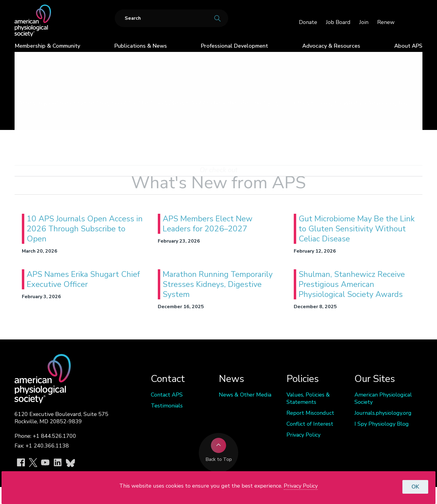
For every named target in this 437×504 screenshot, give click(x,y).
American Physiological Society (383, 398)
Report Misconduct (310, 413)
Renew (386, 22)
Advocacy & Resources (331, 46)
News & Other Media (245, 395)
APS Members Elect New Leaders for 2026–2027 (208, 224)
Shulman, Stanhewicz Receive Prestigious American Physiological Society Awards (352, 284)
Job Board (338, 22)
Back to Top (219, 450)
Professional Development (234, 46)
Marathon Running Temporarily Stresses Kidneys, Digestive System (218, 284)
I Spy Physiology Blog (382, 424)
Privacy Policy (303, 435)
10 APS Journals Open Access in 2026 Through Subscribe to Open (85, 229)
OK (415, 487)
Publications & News (141, 46)
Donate (308, 22)
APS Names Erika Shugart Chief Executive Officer (83, 279)
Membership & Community (47, 46)
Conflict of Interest (310, 424)
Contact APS (167, 395)
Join (364, 22)
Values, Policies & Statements (308, 398)
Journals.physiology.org (383, 413)
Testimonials (167, 406)
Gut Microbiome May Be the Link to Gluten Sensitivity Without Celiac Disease (357, 229)
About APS (408, 46)
